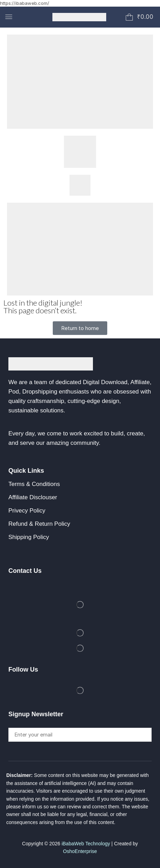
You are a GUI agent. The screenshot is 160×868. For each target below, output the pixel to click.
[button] (9, 17)
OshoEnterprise (80, 851)
